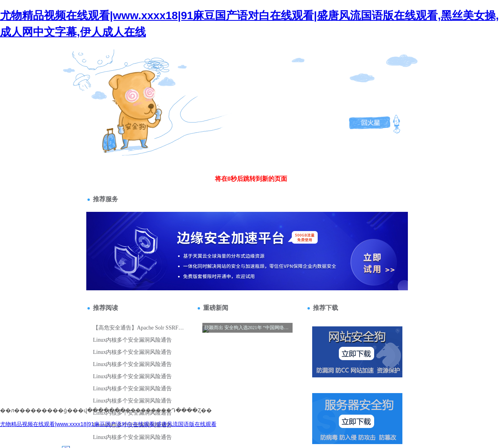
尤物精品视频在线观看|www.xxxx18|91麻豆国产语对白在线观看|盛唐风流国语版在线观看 (108, 424)
